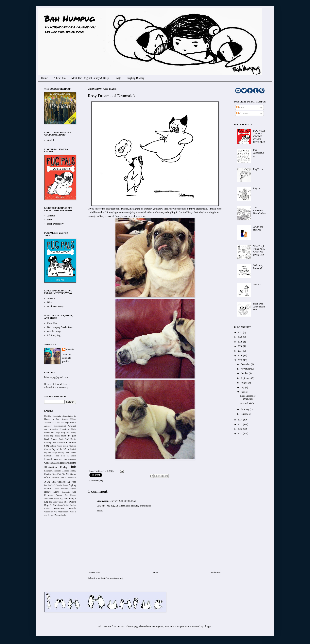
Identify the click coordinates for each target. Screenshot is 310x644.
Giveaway (72, 459)
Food (57, 456)
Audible (51, 140)
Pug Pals (48, 485)
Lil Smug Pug (54, 335)
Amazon (51, 216)
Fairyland (48, 456)
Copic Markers (69, 446)
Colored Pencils (56, 446)
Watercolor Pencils (65, 508)
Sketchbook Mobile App (54, 498)
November (246, 369)
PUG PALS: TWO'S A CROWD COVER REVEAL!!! (259, 137)
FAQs (118, 78)
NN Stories (71, 474)
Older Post (216, 573)
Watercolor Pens (51, 512)
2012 (241, 429)
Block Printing (51, 439)
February (245, 409)
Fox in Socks (69, 456)
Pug (102, 481)
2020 (241, 337)
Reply (100, 511)
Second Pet (62, 495)
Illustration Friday (56, 467)
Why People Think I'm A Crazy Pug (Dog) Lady (259, 250)
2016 (241, 356)
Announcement (60, 426)
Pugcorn (257, 188)
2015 (241, 360)
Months (48, 474)
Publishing (72, 477)
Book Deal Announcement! (259, 307)
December (246, 364)
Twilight (66, 505)
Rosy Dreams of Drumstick (248, 397)
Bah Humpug (69, 18)
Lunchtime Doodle (52, 471)
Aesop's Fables (69, 419)
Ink (97, 481)
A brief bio (60, 78)
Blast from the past (65, 436)
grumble (57, 463)
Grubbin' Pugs (54, 331)
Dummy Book (64, 452)
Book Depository (55, 224)
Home (44, 78)
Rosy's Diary (52, 492)
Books (73, 439)
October (245, 373)
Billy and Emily (68, 432)
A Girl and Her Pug (258, 228)
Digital (73, 449)
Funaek (102, 471)
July (243, 387)
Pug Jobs (71, 482)
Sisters (73, 495)
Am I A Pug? (63, 422)
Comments (243, 113)
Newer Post (94, 573)
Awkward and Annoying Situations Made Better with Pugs (60, 429)
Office (47, 477)
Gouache (49, 463)
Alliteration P (50, 422)
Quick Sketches (61, 489)
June (243, 392)
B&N (50, 220)
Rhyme (73, 489)
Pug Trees (258, 169)
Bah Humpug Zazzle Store (60, 327)
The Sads (53, 502)
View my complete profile (67, 358)
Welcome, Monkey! (258, 267)
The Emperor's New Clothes (259, 210)
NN (63, 474)
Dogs (55, 452)
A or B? (257, 285)
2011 (241, 433)
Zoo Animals (60, 515)
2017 (241, 351)
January (245, 414)
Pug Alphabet (59, 482)
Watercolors (63, 512)
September (246, 378)
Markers (65, 471)
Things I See (63, 502)
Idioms (73, 463)
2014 (241, 420)
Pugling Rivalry (136, 78)
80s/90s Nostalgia (52, 416)
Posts (240, 107)
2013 (241, 424)
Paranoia (55, 477)
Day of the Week (60, 449)
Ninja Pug (56, 474)
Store (66, 498)
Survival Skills (247, 403)
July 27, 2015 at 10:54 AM (123, 501)
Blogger (207, 626)
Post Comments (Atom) (112, 578)
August (244, 383)
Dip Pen (48, 452)
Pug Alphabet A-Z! (259, 153)
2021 (241, 332)
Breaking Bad (50, 442)
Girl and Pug (60, 459)
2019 (241, 342)
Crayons (47, 449)
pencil (63, 477)
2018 (241, 346)
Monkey (73, 471)
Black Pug (49, 436)
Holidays (64, 463)
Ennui (73, 452)
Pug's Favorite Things (60, 485)
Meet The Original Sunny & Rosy (90, 78)
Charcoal (61, 442)
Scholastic (66, 492)
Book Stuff (64, 439)
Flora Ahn (52, 323)
